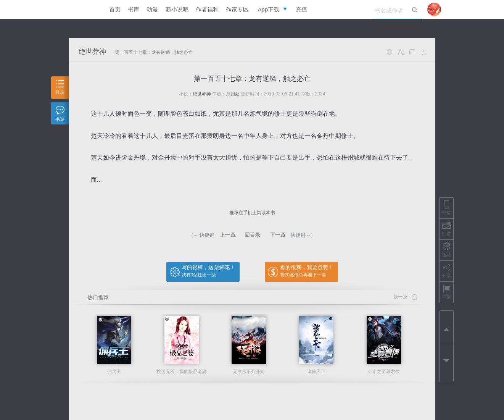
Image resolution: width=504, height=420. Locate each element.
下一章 (278, 235)
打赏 (446, 229)
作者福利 (207, 9)
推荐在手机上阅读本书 (252, 213)
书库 (134, 9)
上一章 (228, 235)
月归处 (233, 94)
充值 (301, 9)
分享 (446, 271)
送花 (446, 250)
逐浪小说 (82, 10)
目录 (60, 88)
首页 (115, 9)
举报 (446, 292)
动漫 (152, 9)
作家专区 (237, 9)
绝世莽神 (92, 52)
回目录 (253, 235)
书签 (446, 208)
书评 (60, 114)
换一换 (405, 297)
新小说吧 (177, 9)
